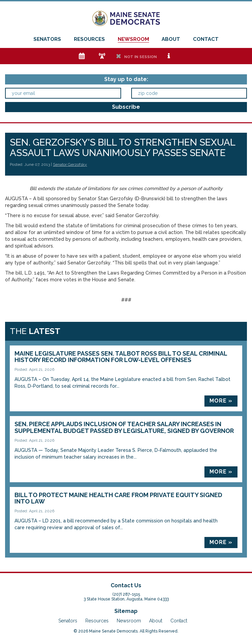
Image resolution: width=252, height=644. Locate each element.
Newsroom (133, 39)
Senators (47, 39)
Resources (89, 39)
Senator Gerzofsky (70, 164)
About (171, 39)
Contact (206, 39)
